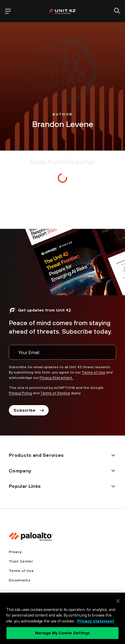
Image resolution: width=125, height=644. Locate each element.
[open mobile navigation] (8, 11)
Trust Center (21, 561)
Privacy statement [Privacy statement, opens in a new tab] (96, 621)
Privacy (15, 552)
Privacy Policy (20, 393)
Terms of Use (93, 372)
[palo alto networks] (63, 11)
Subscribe (29, 410)
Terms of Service (55, 393)
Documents (20, 580)
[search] (117, 11)
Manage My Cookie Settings (62, 633)
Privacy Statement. (56, 378)
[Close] (118, 601)
